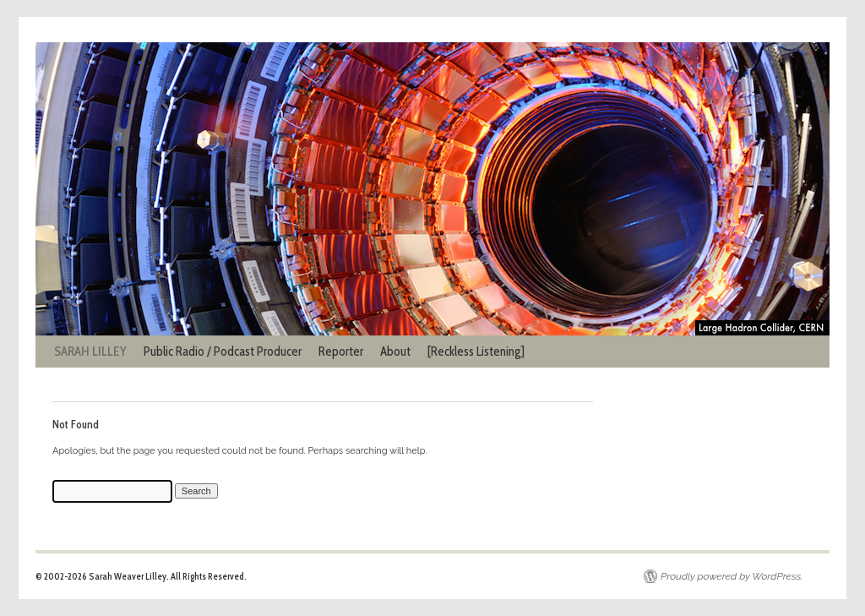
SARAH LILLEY (90, 352)
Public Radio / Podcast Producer (223, 352)
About (395, 352)
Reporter (341, 352)
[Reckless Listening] (476, 352)
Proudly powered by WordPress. (732, 576)
